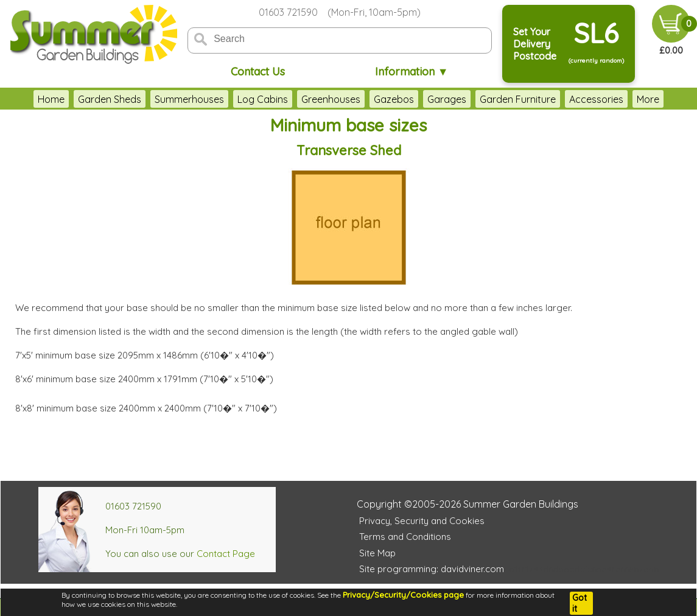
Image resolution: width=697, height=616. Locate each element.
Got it (580, 603)
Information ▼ (412, 72)
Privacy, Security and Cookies (422, 521)
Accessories (596, 99)
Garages (447, 99)
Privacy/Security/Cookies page (403, 595)
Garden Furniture (518, 99)
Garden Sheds (110, 99)
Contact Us (258, 72)
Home (51, 99)
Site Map (377, 553)
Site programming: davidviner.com (432, 569)
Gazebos (394, 99)
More (648, 99)
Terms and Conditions (405, 537)
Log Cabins (263, 99)
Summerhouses (189, 99)
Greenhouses (331, 99)
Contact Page (226, 554)
